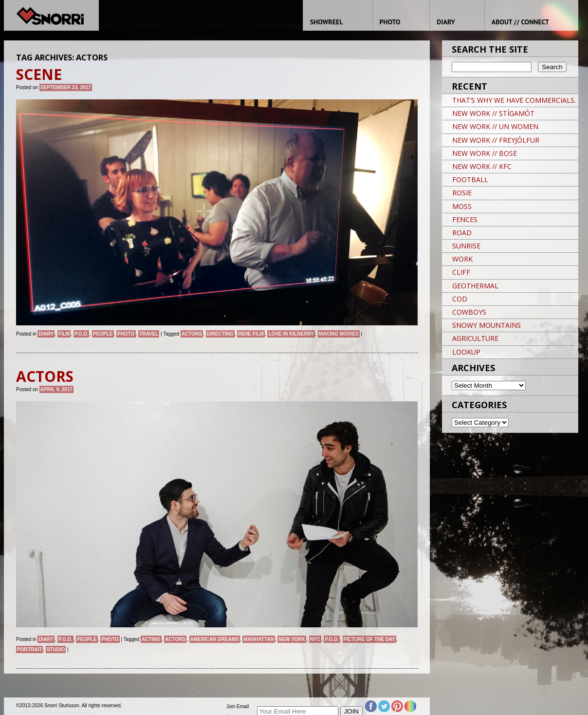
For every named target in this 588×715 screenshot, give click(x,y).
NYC (315, 639)
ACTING (151, 639)
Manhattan (258, 639)
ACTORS (192, 334)
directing (220, 334)
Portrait (29, 649)
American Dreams (215, 639)
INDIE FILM (251, 334)
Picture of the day (369, 639)
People (103, 334)
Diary (46, 334)
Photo (126, 334)
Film (64, 334)
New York (292, 639)
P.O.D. (82, 334)
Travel (149, 334)
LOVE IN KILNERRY (291, 334)
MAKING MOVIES (339, 334)
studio (56, 649)
